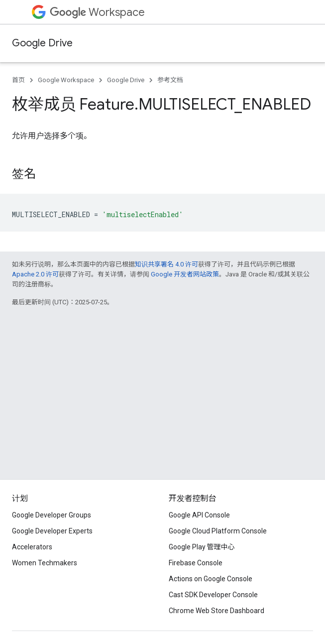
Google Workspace (66, 80)
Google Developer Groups (52, 515)
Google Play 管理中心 (202, 547)
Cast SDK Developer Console (213, 595)
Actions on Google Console (211, 579)
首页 (18, 80)
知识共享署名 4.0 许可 (166, 264)
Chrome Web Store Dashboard (217, 611)
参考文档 (170, 80)
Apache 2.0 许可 (35, 274)
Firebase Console (196, 563)
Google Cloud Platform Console (218, 531)
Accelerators (32, 547)
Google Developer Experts (52, 531)
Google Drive (42, 43)
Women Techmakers (45, 563)
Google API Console (199, 515)
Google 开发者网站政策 (185, 274)
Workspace (97, 12)
